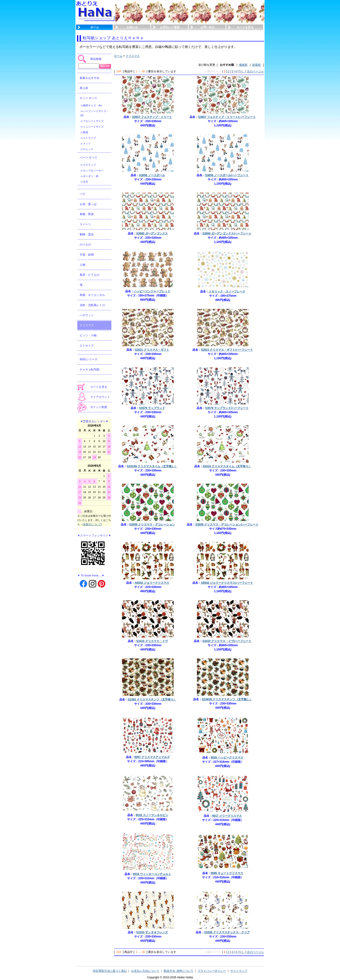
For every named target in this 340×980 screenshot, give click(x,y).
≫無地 (84, 132)
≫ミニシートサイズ (92, 127)
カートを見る (245, 27)
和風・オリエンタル (92, 295)
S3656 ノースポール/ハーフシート (227, 175)
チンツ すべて (88, 98)
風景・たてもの (90, 275)
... (243, 71)
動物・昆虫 (87, 234)
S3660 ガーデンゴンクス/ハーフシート (227, 233)
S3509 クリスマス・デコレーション (152, 525)
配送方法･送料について (179, 971)
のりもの (85, 245)
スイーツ (85, 224)
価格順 (243, 65)
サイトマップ (239, 971)
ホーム (95, 27)
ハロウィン (87, 315)
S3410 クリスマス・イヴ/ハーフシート (227, 641)
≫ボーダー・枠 (89, 176)
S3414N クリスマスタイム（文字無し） (152, 466)
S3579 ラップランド (152, 408)
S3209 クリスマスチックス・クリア (227, 932)
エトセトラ (87, 346)
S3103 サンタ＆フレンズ (152, 932)
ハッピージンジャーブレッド (152, 291)
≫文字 (84, 182)
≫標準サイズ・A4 (91, 105)
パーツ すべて (88, 158)
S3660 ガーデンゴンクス (152, 233)
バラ (82, 194)
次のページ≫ (255, 71)
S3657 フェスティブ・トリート (152, 117)
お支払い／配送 (170, 27)
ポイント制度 (99, 407)
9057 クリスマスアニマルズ (152, 757)
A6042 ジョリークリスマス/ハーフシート (227, 583)
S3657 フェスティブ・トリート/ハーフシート (227, 117)
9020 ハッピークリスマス (227, 758)
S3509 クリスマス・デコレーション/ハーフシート (227, 525)
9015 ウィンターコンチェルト (152, 874)
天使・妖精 (87, 255)
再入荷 (84, 88)
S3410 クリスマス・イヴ (152, 641)
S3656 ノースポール (152, 175)
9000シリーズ (88, 359)
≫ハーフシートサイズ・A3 (95, 113)
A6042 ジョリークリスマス (152, 583)
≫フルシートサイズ (92, 121)
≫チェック (87, 149)
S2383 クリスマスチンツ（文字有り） (152, 700)
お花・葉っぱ (88, 204)
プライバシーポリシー (212, 971)
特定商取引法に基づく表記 (110, 971)
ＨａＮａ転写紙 (90, 369)
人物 (82, 265)
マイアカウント (100, 397)
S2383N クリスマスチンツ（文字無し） (227, 699)
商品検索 (96, 59)
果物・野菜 (87, 214)
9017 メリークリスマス (227, 816)
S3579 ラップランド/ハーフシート (227, 408)
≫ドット (86, 144)
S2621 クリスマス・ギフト (152, 350)
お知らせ (132, 27)
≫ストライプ (88, 138)
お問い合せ (207, 27)
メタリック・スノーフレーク (227, 292)
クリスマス (87, 325)
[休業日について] (92, 524)
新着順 (256, 65)
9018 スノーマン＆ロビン (152, 815)
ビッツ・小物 (88, 335)
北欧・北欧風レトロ (92, 305)
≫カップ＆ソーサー (92, 171)
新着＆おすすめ (90, 78)
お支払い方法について (145, 971)
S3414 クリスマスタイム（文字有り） (227, 466)
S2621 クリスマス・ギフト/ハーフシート (227, 350)
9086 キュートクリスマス (227, 873)
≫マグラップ (88, 165)
